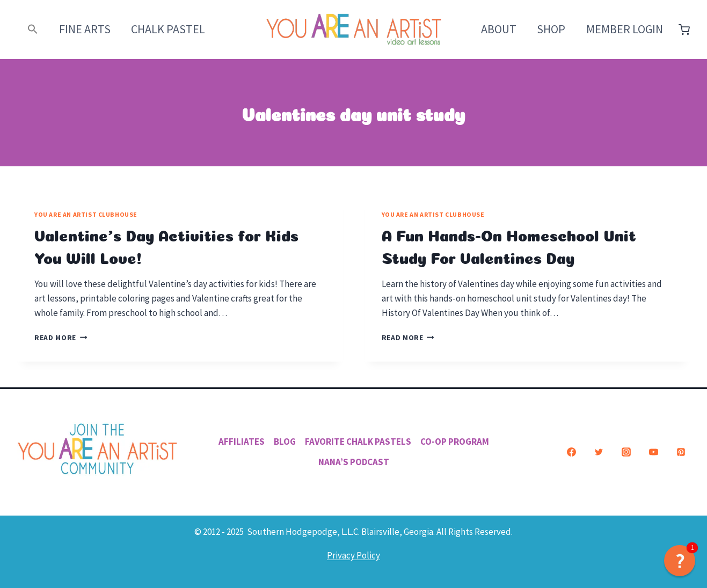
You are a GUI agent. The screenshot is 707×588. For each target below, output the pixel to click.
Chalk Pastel (168, 29)
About (499, 29)
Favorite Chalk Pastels (358, 442)
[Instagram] (626, 452)
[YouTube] (653, 452)
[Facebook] (571, 452)
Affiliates (242, 442)
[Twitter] (599, 452)
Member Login (625, 29)
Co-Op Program (455, 442)
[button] (33, 29)
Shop (551, 29)
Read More (61, 338)
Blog (285, 442)
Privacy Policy (353, 555)
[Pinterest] (681, 452)
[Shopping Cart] (684, 30)
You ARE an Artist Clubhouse (86, 214)
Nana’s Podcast (354, 462)
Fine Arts (85, 29)
